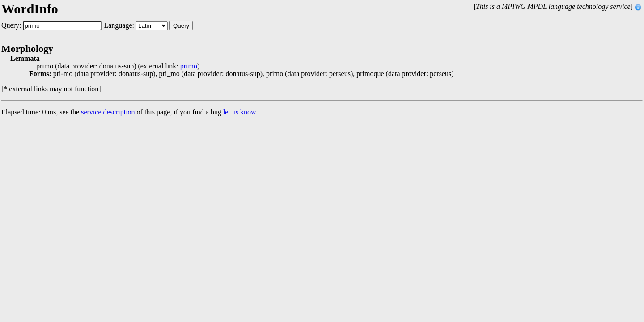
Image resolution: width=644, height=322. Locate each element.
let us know (240, 112)
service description (108, 112)
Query (181, 26)
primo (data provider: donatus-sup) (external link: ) (118, 66)
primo (189, 66)
